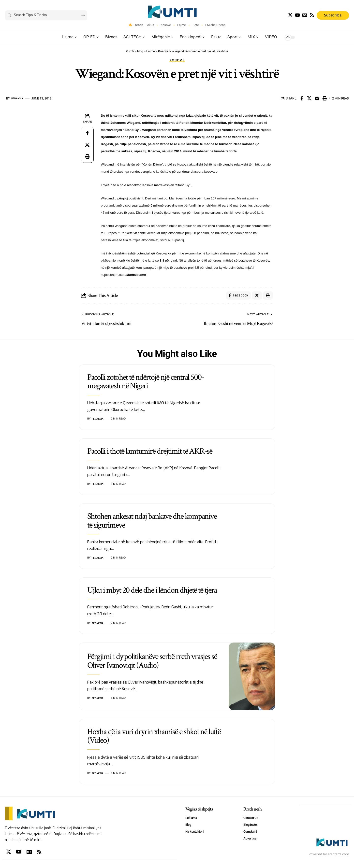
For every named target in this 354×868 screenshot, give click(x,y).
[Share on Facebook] (302, 98)
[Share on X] (309, 98)
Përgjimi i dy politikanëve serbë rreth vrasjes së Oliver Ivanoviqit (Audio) (152, 662)
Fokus (150, 25)
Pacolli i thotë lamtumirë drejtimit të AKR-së (150, 452)
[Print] (324, 98)
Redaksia (19, 98)
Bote (196, 25)
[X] (290, 15)
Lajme (182, 25)
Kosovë (166, 25)
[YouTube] (297, 15)
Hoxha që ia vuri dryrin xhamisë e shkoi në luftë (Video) (154, 737)
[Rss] (312, 15)
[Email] (317, 98)
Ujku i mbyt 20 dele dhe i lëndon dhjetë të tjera (152, 592)
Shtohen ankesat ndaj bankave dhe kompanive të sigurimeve (152, 522)
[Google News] (305, 15)
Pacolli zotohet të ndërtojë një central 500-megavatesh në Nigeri (146, 383)
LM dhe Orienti (215, 25)
